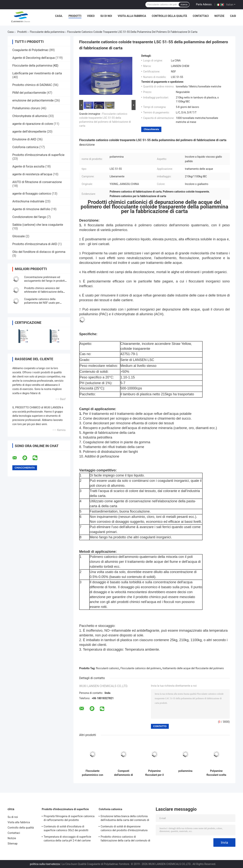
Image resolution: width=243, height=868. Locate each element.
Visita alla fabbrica (132, 16)
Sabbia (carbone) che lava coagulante (38, 225)
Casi (233, 16)
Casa (11, 32)
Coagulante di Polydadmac (30, 50)
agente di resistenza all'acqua (32, 174)
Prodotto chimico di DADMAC (32, 85)
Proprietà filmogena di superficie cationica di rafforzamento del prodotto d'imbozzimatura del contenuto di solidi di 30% (69, 819)
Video (91, 16)
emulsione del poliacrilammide (33, 100)
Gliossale (19, 236)
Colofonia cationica (25, 147)
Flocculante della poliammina (47, 32)
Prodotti (75, 16)
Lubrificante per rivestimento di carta (37, 73)
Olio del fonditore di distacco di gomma (39, 252)
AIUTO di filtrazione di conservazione (37, 182)
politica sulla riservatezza (45, 864)
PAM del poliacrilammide (29, 93)
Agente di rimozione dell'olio (31, 209)
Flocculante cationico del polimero (141, 668)
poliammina (185, 771)
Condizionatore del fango (29, 217)
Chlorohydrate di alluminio (30, 116)
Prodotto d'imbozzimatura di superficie (38, 155)
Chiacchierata (151, 129)
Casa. (59, 16)
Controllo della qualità (170, 16)
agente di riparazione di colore (33, 124)
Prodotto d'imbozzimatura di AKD (35, 244)
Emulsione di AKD (24, 139)
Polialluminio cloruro (26, 108)
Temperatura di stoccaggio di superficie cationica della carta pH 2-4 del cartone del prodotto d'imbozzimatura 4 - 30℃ (67, 839)
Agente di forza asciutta (28, 166)
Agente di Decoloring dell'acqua (34, 58)
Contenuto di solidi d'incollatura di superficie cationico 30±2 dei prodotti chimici (66, 829)
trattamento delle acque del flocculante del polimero (193, 668)
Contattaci (201, 16)
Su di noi (106, 16)
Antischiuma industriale (28, 201)
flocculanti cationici (108, 668)
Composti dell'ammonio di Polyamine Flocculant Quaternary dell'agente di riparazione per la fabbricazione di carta (123, 773)
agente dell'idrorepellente (29, 132)
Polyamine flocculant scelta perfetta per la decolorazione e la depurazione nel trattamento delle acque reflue (216, 773)
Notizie (219, 16)
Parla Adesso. (204, 4)
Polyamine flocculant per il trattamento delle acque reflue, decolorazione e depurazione (155, 773)
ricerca (184, 5)
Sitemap (13, 844)
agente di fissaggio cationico (32, 194)
